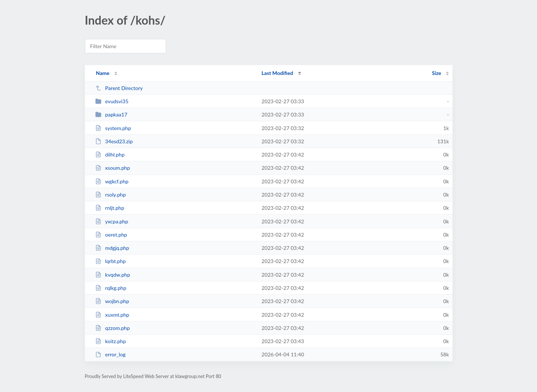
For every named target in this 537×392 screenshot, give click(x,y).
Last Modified (278, 73)
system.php (113, 128)
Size (436, 73)
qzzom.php (112, 328)
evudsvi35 (112, 101)
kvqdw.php (113, 275)
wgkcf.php (112, 181)
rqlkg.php (111, 288)
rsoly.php (111, 195)
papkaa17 (111, 114)
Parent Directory (119, 88)
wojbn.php (112, 301)
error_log (110, 354)
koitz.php (111, 341)
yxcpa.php (112, 221)
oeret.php (111, 235)
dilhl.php (110, 154)
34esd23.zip (114, 141)
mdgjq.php (112, 248)
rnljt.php (110, 208)
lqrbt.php (111, 261)
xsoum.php (113, 168)
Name (103, 73)
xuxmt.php (112, 315)
